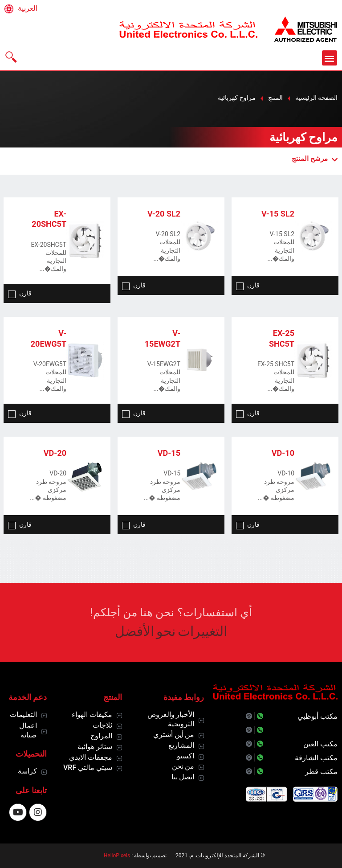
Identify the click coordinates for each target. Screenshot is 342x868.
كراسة (27, 771)
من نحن (183, 766)
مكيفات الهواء (92, 714)
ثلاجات (102, 725)
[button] (330, 58)
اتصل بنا (183, 777)
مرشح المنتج (315, 159)
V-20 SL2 (164, 214)
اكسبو (185, 756)
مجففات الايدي (91, 757)
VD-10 (283, 453)
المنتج (275, 98)
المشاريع (181, 745)
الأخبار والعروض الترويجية (171, 719)
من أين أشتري (174, 735)
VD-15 (169, 453)
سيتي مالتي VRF (88, 768)
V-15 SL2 (278, 214)
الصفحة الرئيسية (316, 98)
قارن (248, 285)
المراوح (101, 736)
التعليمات (23, 714)
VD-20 (55, 453)
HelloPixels (117, 856)
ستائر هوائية (95, 747)
